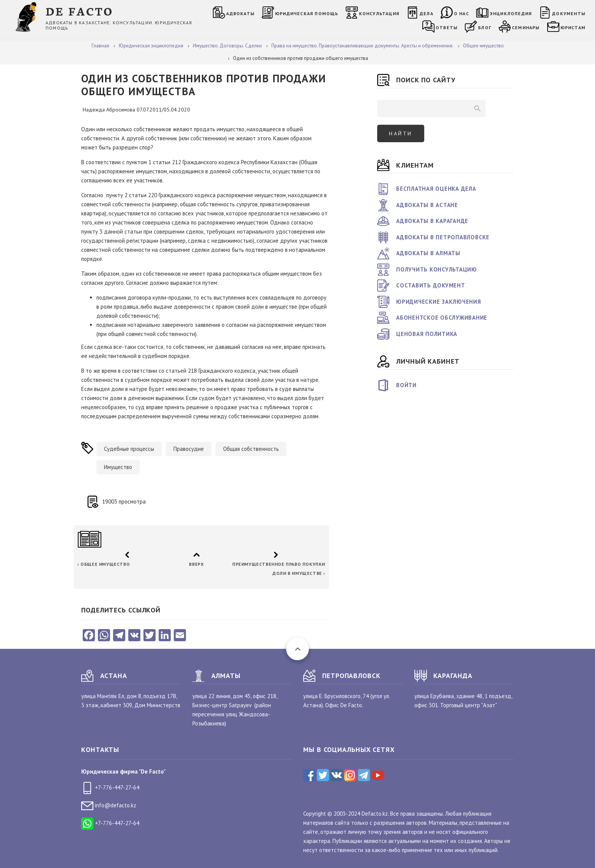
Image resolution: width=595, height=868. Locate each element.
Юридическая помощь (307, 13)
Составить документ (431, 285)
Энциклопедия (511, 13)
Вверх (196, 564)
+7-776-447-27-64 (110, 787)
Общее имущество (104, 564)
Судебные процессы (129, 449)
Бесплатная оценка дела (436, 189)
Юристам (573, 27)
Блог (485, 27)
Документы (569, 13)
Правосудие (189, 449)
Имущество (118, 467)
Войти (406, 385)
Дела (427, 13)
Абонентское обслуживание (442, 318)
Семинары (526, 27)
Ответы (447, 27)
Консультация (379, 13)
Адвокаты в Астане (427, 205)
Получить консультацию (437, 269)
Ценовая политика (427, 334)
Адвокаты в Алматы (428, 253)
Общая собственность (251, 449)
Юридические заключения (439, 302)
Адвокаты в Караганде (432, 221)
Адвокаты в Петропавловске (443, 237)
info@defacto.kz (109, 805)
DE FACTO (79, 11)
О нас (461, 13)
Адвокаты (240, 13)
